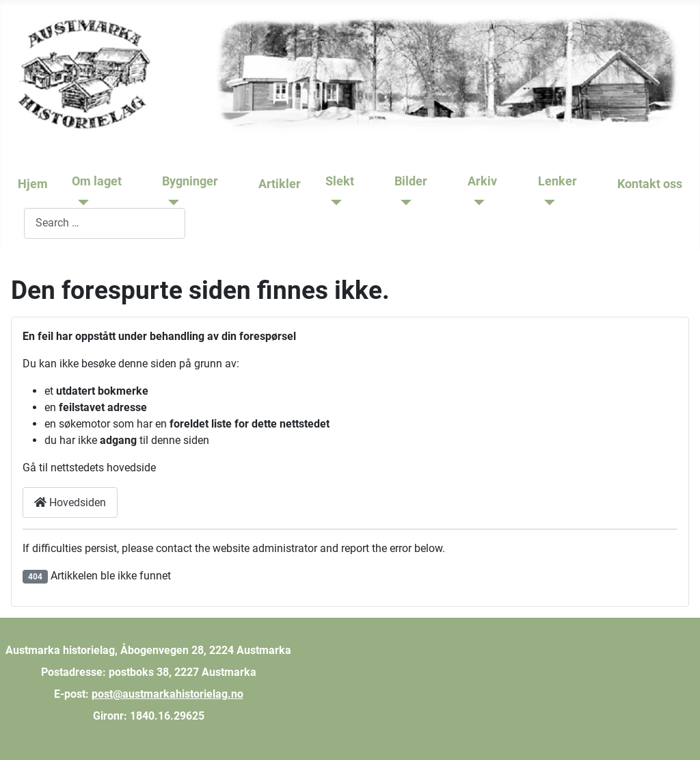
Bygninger (190, 181)
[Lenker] (547, 202)
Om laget (97, 181)
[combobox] (105, 223)
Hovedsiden (70, 502)
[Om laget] (80, 202)
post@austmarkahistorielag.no (167, 694)
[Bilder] (403, 202)
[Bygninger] (171, 202)
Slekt (340, 181)
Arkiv (482, 181)
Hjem (33, 184)
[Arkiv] (476, 202)
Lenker (557, 181)
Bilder (411, 181)
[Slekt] (334, 202)
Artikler (280, 184)
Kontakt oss (650, 184)
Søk (15, 223)
